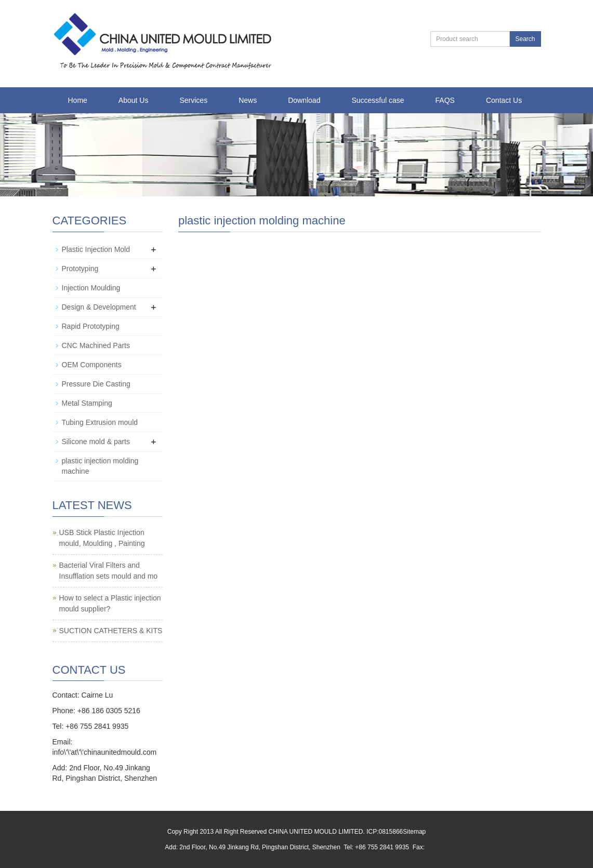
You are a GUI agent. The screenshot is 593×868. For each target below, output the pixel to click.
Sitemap (414, 832)
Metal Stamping (87, 403)
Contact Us (504, 100)
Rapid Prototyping (91, 326)
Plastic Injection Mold (96, 249)
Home (78, 100)
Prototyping (80, 269)
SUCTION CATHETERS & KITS (111, 631)
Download (304, 100)
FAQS (445, 100)
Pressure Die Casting (96, 384)
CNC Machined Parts (96, 345)
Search (525, 39)
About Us (134, 100)
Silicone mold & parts (96, 442)
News (248, 100)
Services (193, 100)
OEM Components (92, 365)
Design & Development (99, 307)
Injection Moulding (91, 288)
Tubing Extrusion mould (100, 422)
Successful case (378, 100)
